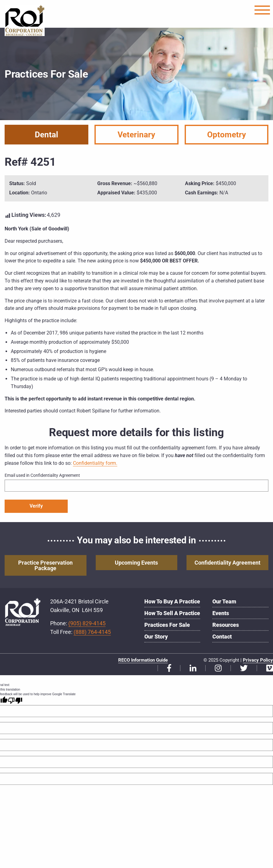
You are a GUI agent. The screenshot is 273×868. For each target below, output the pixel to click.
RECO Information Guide (143, 660)
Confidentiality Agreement (227, 563)
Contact (222, 637)
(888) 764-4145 (92, 632)
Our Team (224, 601)
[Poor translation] (15, 700)
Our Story (156, 637)
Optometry (227, 135)
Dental (46, 135)
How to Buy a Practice (172, 601)
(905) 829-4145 (87, 623)
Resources (226, 625)
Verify (36, 506)
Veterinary (136, 135)
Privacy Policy (258, 660)
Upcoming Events (136, 563)
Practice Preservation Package (45, 565)
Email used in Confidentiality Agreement (42, 475)
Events (221, 613)
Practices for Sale (167, 625)
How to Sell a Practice (172, 613)
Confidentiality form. (95, 463)
